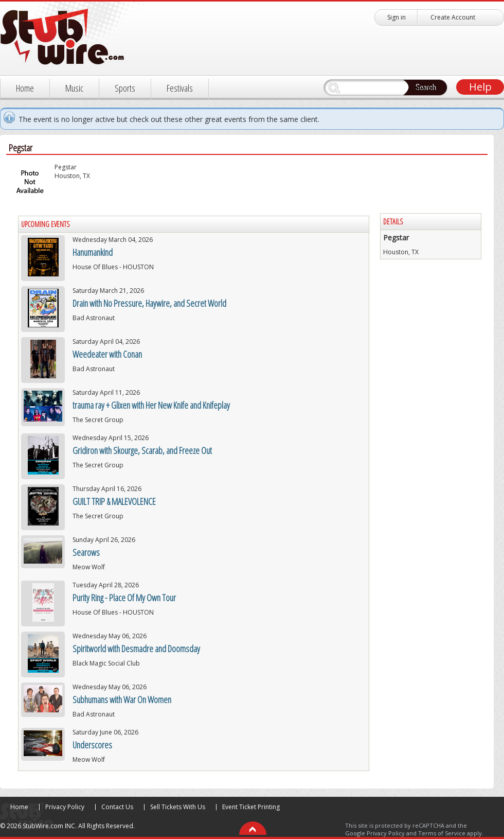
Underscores (92, 745)
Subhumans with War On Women (122, 700)
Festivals (180, 88)
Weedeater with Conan (107, 354)
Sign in (397, 17)
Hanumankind (93, 252)
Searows (86, 552)
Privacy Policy (65, 807)
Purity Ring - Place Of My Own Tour (124, 598)
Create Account (453, 17)
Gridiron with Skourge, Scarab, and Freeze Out (142, 450)
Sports (125, 88)
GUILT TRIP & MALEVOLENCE (114, 501)
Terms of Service (442, 833)
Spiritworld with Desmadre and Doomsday (136, 649)
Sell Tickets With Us (178, 807)
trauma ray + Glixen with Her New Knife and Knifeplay (151, 405)
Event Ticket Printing (251, 807)
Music (74, 88)
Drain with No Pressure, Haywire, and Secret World (149, 303)
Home (25, 88)
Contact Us (117, 807)
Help (480, 87)
